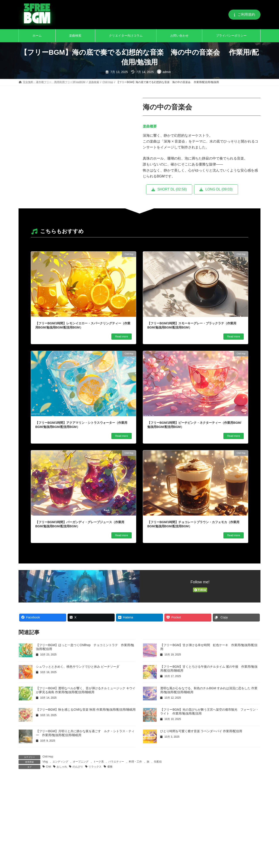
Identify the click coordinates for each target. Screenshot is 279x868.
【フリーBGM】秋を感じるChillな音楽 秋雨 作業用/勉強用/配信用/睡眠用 (86, 710)
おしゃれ (62, 767)
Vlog (45, 762)
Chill (48, 767)
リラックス (95, 767)
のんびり (78, 767)
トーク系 (99, 762)
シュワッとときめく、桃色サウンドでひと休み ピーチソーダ (78, 667)
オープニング (81, 762)
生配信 (158, 762)
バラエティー (116, 762)
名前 (24, 865)
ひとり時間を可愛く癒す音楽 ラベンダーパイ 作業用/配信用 (201, 731)
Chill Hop (48, 757)
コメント (28, 806)
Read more (122, 337)
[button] (244, 15)
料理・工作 (135, 762)
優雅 (110, 767)
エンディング (60, 762)
